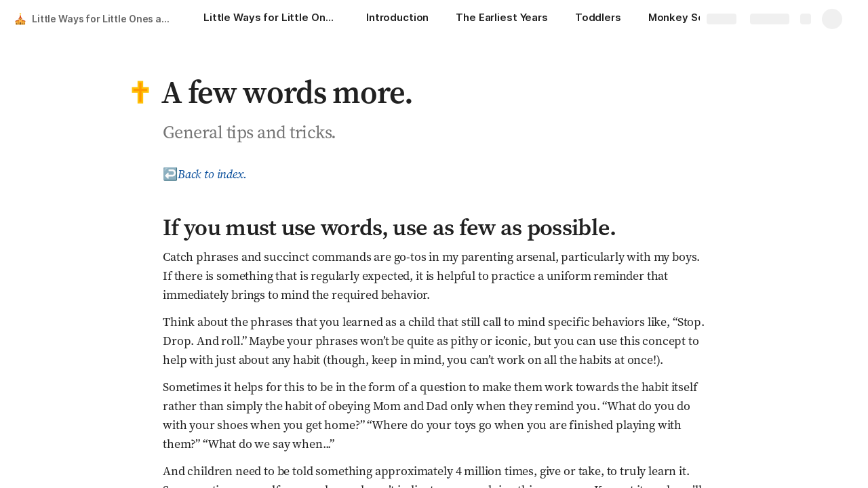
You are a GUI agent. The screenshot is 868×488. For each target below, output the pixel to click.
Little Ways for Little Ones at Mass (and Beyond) (104, 19)
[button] (140, 92)
